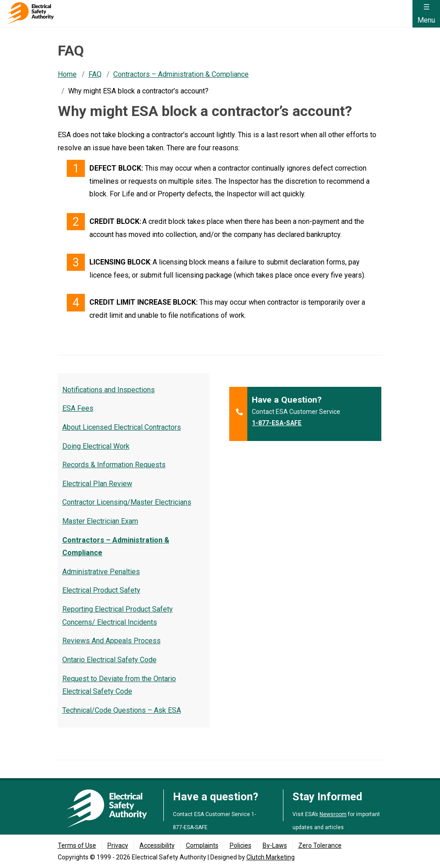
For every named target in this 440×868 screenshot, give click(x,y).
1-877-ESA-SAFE (277, 423)
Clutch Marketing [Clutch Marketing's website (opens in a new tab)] (271, 857)
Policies (241, 845)
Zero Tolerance (320, 845)
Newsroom (333, 814)
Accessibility (157, 845)
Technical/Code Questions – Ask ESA (122, 710)
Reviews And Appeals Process (111, 641)
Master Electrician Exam (100, 521)
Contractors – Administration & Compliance (181, 74)
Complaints (202, 845)
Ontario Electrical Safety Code (109, 660)
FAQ (95, 74)
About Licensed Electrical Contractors (122, 427)
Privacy (118, 845)
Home (67, 74)
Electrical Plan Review (97, 484)
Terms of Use (77, 845)
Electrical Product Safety (101, 590)
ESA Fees (78, 408)
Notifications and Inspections (109, 390)
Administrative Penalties (101, 572)
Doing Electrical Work (96, 446)
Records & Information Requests (114, 465)
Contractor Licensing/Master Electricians (127, 502)
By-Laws (275, 845)
